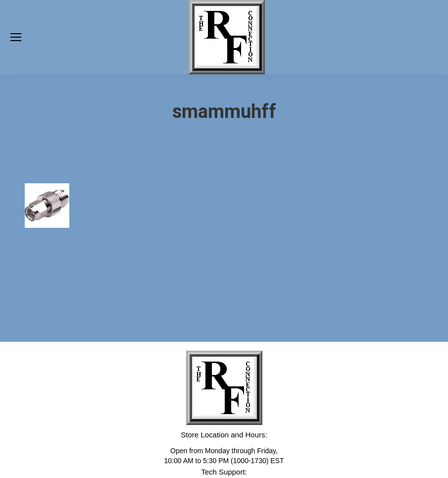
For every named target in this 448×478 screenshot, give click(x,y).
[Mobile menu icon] (16, 37)
